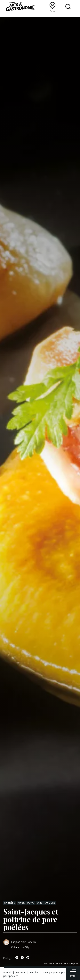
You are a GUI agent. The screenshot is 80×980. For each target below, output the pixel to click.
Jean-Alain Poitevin (26, 942)
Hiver (21, 903)
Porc (31, 903)
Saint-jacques (46, 903)
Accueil (7, 973)
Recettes (21, 973)
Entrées (10, 903)
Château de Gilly (20, 947)
